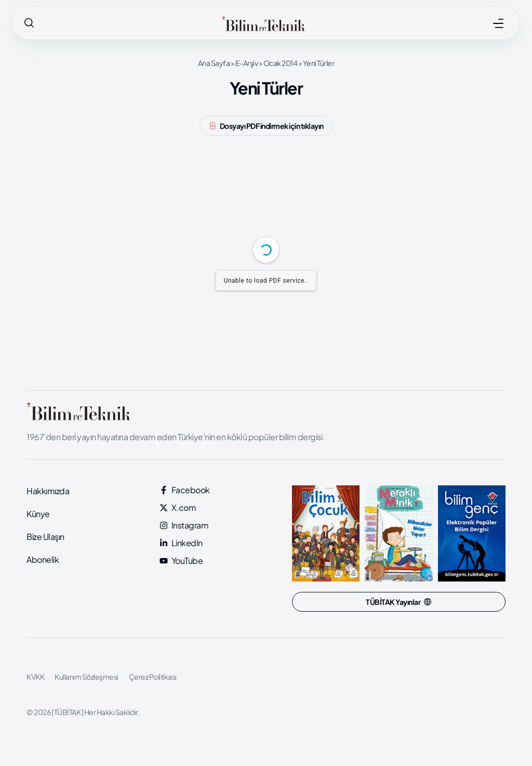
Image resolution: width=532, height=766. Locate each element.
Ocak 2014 (281, 63)
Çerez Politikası (153, 677)
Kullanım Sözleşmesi (87, 677)
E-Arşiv (247, 63)
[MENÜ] (498, 23)
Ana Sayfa (214, 63)
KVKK (35, 677)
